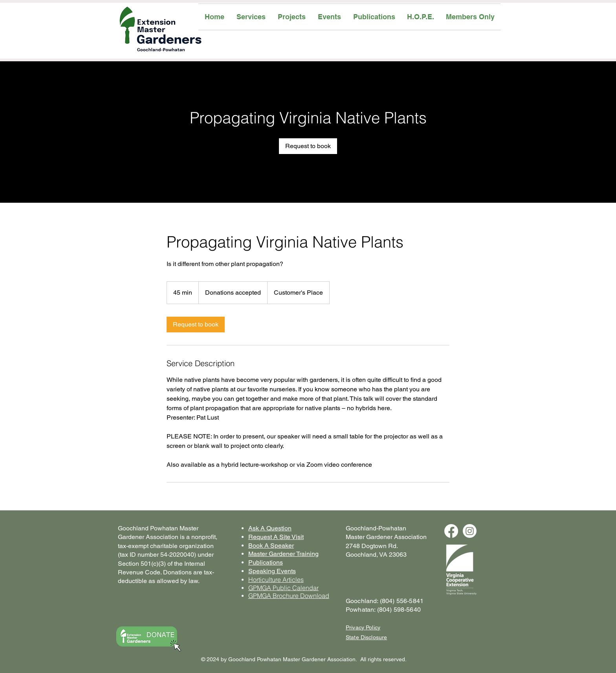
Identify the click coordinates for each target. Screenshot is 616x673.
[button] (251, 17)
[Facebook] (451, 531)
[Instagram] (470, 531)
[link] (308, 146)
